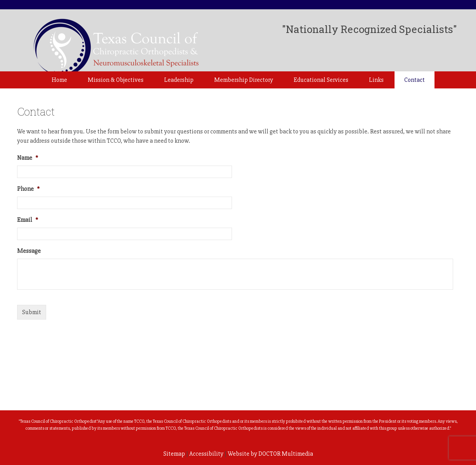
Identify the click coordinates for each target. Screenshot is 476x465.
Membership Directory (244, 80)
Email (28, 220)
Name (28, 158)
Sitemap (174, 454)
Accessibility (206, 454)
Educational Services (321, 80)
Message (29, 251)
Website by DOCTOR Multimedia (270, 454)
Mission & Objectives (116, 80)
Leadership (179, 80)
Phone (28, 189)
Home (59, 80)
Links (376, 80)
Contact (415, 80)
